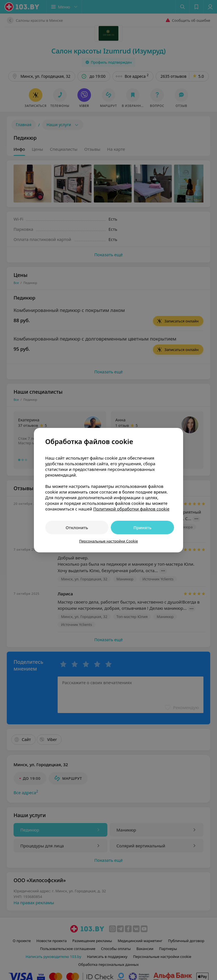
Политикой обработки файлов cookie (131, 509)
